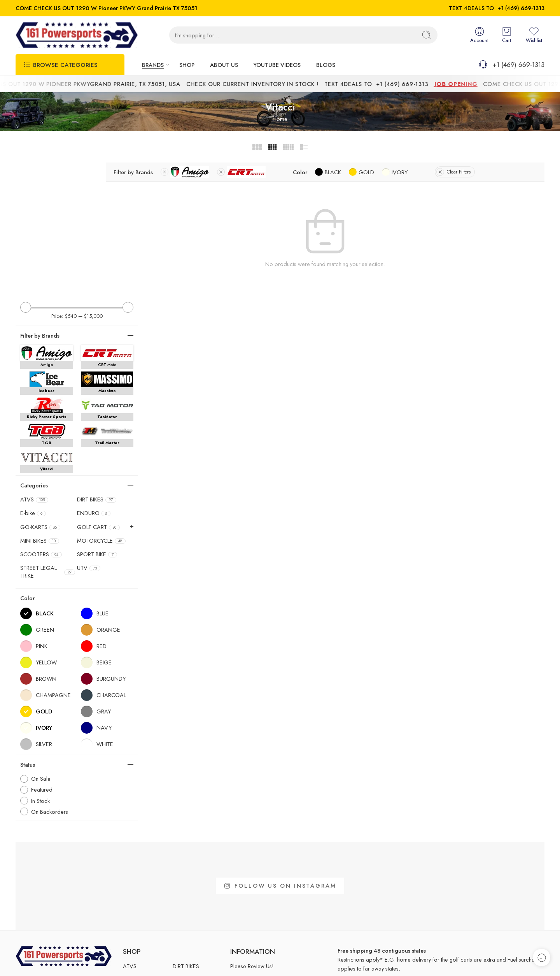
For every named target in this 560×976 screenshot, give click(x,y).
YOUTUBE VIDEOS (277, 65)
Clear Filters (501, 172)
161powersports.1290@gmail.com (57, 892)
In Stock (40, 667)
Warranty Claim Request (259, 910)
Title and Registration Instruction (268, 884)
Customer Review (251, 923)
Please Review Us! (252, 833)
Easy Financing (248, 845)
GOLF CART (98, 393)
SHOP (187, 65)
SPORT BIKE (97, 421)
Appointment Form (253, 858)
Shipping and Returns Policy (471, 959)
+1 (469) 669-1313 (521, 8)
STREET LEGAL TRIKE (48, 438)
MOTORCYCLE (101, 407)
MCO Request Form (254, 871)
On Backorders (50, 678)
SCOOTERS (41, 421)
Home (280, 119)
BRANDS (153, 65)
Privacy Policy (528, 959)
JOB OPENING (470, 84)
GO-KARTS (40, 393)
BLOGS (326, 65)
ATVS (34, 366)
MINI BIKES (40, 407)
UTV (89, 435)
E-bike (33, 380)
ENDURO (94, 380)
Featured (42, 656)
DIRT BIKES (97, 366)
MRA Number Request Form (264, 897)
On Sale (41, 645)
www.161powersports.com (48, 904)
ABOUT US (224, 65)
